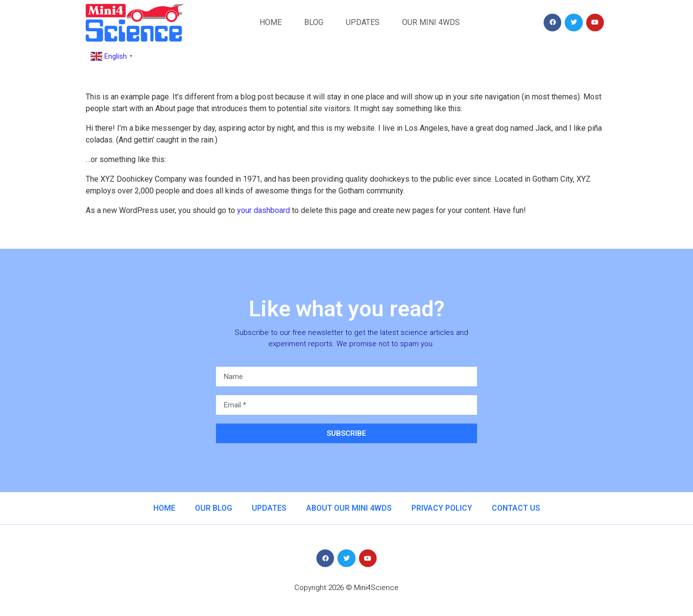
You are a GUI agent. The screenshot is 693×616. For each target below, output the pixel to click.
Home (271, 22)
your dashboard (263, 210)
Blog (314, 22)
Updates (363, 22)
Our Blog (214, 508)
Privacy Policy (442, 508)
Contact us (516, 508)
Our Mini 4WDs (431, 22)
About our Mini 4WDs (349, 508)
